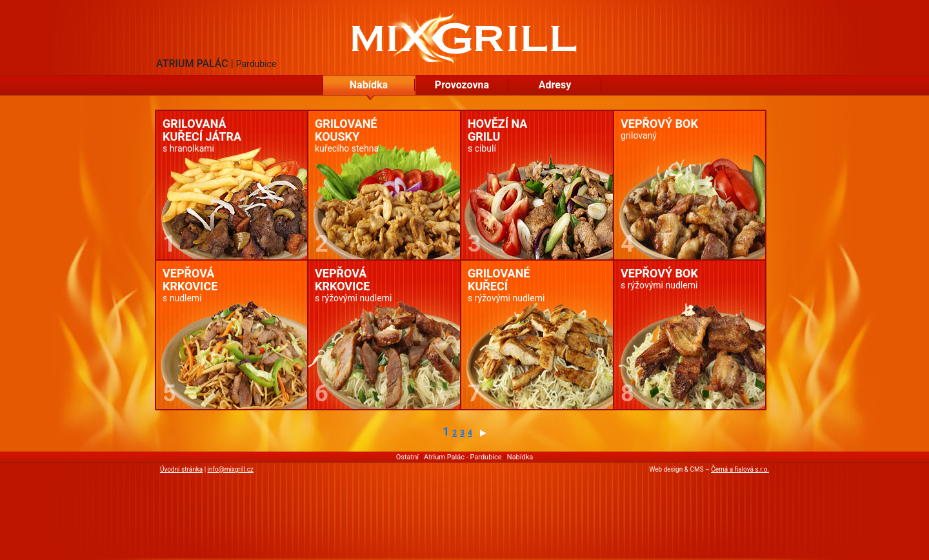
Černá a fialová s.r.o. (740, 469)
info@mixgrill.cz (231, 469)
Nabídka (369, 85)
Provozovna (462, 85)
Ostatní (407, 457)
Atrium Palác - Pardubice (463, 457)
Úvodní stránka (181, 469)
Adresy (555, 85)
